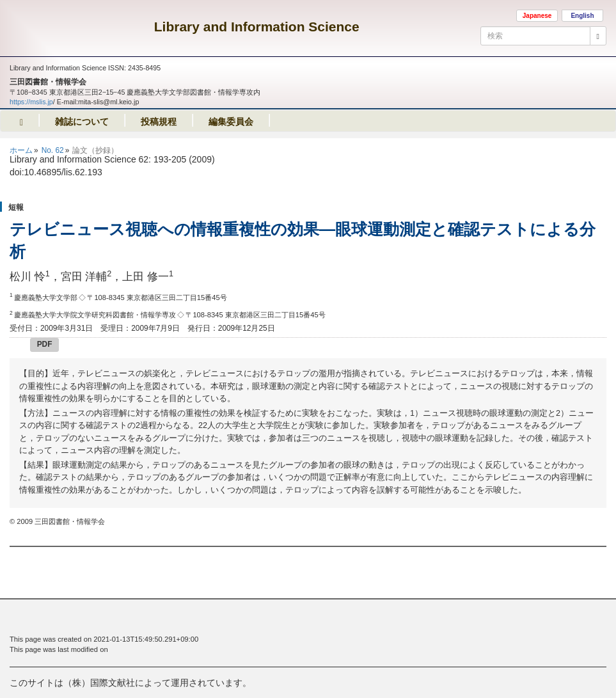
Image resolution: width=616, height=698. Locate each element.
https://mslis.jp (31, 102)
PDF (45, 344)
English (582, 16)
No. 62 (53, 150)
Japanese (537, 16)
